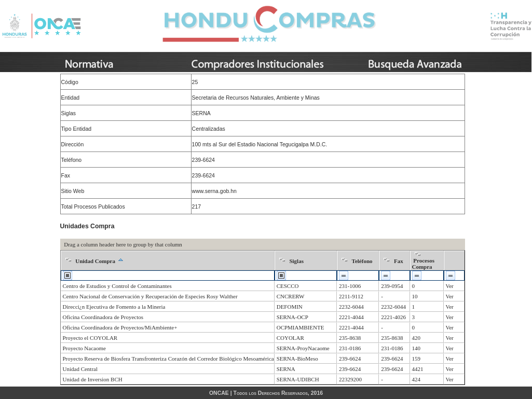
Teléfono (362, 261)
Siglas (296, 261)
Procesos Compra (423, 264)
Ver (450, 286)
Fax (399, 261)
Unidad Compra (95, 261)
